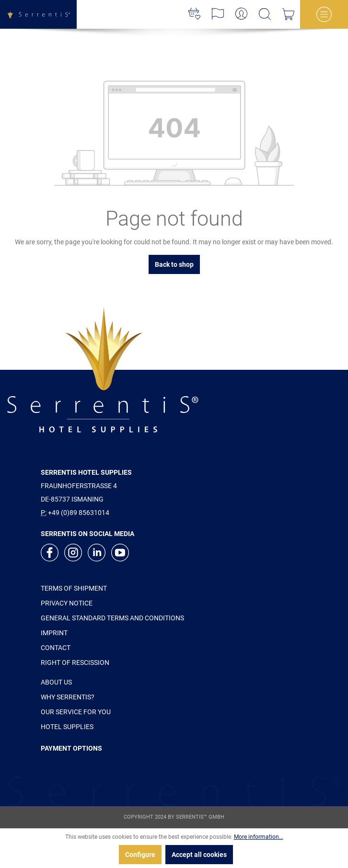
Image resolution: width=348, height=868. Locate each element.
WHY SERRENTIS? (68, 697)
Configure (140, 855)
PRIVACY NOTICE (67, 603)
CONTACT (56, 648)
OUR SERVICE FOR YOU (76, 712)
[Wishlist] (194, 14)
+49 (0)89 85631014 (79, 513)
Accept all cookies (199, 855)
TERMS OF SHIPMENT (74, 588)
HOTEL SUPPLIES (67, 727)
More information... (259, 837)
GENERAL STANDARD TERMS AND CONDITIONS (112, 618)
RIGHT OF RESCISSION (75, 662)
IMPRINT (54, 633)
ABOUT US (56, 682)
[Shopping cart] (288, 14)
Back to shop (174, 264)
